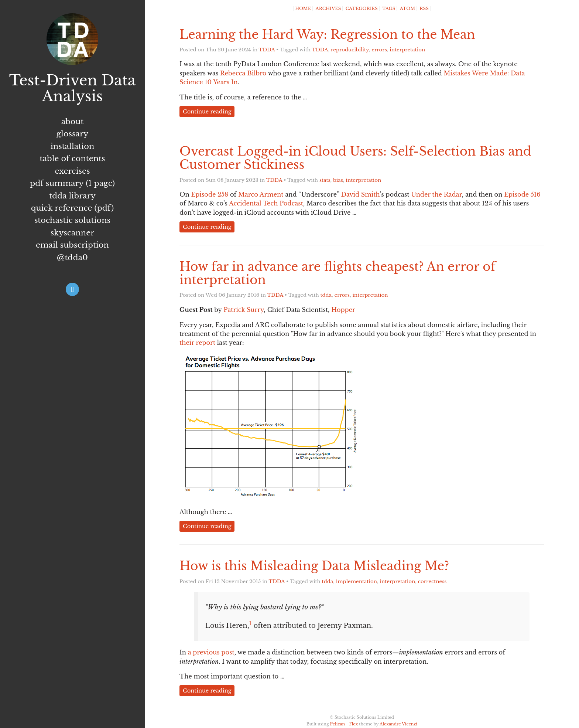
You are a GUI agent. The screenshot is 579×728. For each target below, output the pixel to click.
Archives (328, 8)
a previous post (211, 652)
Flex (353, 724)
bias (338, 180)
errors (379, 50)
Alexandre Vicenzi (398, 724)
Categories (362, 8)
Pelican (338, 724)
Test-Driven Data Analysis (73, 88)
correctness (432, 581)
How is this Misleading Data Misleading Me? (314, 566)
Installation (73, 146)
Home (303, 8)
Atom (407, 8)
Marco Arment (261, 194)
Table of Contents (73, 159)
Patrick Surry (244, 310)
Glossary (73, 134)
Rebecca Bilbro (243, 73)
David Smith (360, 194)
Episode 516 (522, 194)
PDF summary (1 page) (72, 183)
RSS (424, 8)
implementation (357, 581)
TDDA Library (72, 196)
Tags (389, 8)
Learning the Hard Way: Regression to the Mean (327, 35)
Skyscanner (72, 233)
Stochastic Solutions (72, 220)
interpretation (407, 50)
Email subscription (72, 245)
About (73, 122)
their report (197, 343)
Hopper (343, 310)
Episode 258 (210, 194)
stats (325, 180)
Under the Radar (436, 194)
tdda (326, 295)
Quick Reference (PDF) (72, 208)
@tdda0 (72, 258)
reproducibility (350, 50)
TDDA (267, 50)
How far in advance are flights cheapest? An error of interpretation (338, 273)
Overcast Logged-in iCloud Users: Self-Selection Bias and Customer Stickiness (355, 158)
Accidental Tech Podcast (266, 203)
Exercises (72, 171)
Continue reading (207, 112)
